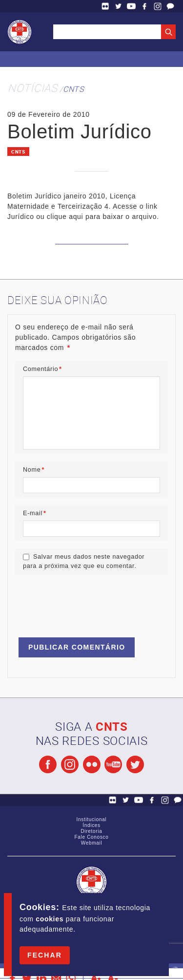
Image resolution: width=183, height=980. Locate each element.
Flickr (105, 6)
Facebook (144, 6)
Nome (34, 470)
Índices (91, 825)
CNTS (73, 89)
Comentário (42, 369)
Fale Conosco (170, 6)
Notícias (33, 88)
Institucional (92, 819)
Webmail (92, 843)
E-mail (35, 513)
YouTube (131, 6)
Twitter (119, 6)
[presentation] (89, 602)
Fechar (45, 955)
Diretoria (91, 831)
